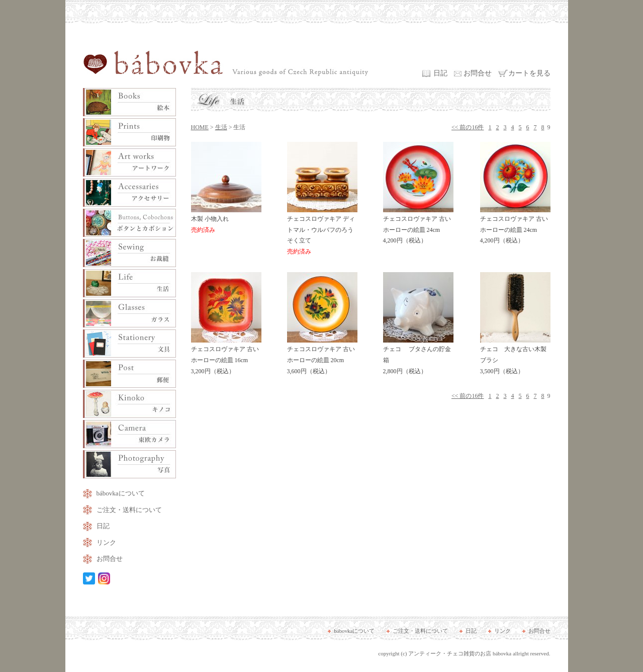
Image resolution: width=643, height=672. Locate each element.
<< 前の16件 (468, 127)
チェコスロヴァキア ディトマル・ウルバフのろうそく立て (322, 232)
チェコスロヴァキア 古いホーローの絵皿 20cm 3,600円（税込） (322, 356)
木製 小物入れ (226, 221)
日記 (440, 73)
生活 (221, 127)
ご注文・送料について (129, 510)
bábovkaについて (121, 493)
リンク (106, 542)
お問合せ (478, 73)
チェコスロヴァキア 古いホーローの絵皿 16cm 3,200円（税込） (226, 356)
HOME (200, 127)
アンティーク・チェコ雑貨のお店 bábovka (460, 653)
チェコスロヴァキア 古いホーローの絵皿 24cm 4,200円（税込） (418, 226)
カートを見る (529, 73)
